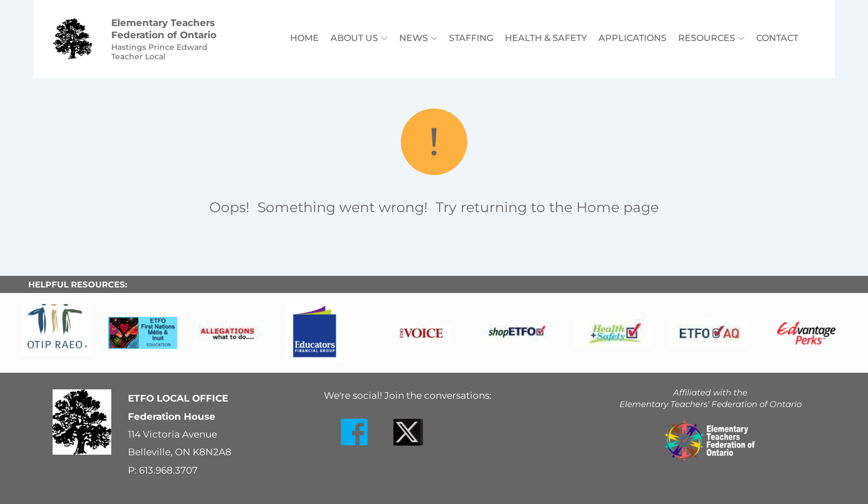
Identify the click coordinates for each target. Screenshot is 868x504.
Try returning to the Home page (547, 207)
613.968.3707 (168, 470)
